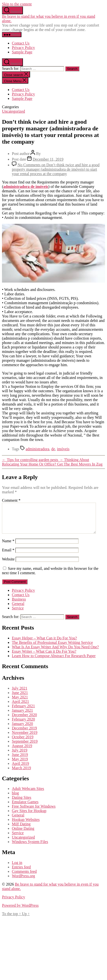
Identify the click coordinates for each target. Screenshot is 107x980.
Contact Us (21, 43)
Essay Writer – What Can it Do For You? (44, 657)
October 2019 (23, 743)
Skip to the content (17, 4)
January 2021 (22, 716)
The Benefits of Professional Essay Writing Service (52, 648)
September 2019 (25, 747)
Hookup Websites (26, 825)
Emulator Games (25, 808)
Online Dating (23, 834)
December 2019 (24, 734)
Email (8, 556)
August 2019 (22, 752)
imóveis (63, 449)
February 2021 (23, 712)
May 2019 (20, 765)
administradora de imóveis (26, 187)
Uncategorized (13, 111)
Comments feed (24, 877)
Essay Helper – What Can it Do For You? (44, 644)
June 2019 (20, 761)
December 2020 (24, 721)
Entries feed (21, 873)
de (53, 449)
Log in (17, 868)
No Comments (56, 169)
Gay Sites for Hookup (29, 817)
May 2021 (20, 703)
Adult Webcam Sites (28, 794)
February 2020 (23, 725)
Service (18, 614)
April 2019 (20, 769)
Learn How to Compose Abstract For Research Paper (54, 662)
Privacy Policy (23, 48)
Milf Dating (21, 830)
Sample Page (22, 52)
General (18, 610)
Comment (11, 500)
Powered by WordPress (20, 911)
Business (19, 605)
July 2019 (20, 756)
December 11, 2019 (48, 159)
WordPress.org (23, 882)
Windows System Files (30, 848)
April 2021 (20, 707)
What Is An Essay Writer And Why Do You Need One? (55, 653)
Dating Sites (22, 803)
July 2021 (20, 694)
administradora (37, 449)
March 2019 (21, 774)
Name (8, 547)
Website (8, 565)
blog (15, 799)
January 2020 (22, 730)
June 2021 (20, 699)
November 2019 (25, 738)
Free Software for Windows (34, 812)
